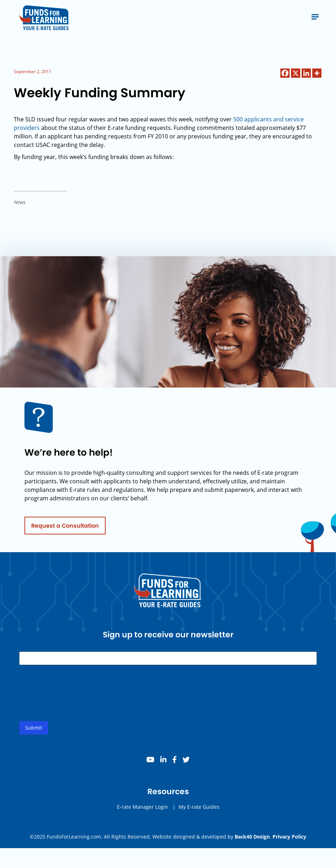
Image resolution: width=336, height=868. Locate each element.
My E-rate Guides (199, 809)
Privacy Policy (289, 837)
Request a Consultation (65, 528)
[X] (296, 73)
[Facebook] (285, 73)
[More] (317, 73)
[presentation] (73, 701)
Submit (34, 730)
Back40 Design (252, 837)
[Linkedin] (306, 73)
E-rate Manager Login (142, 809)
